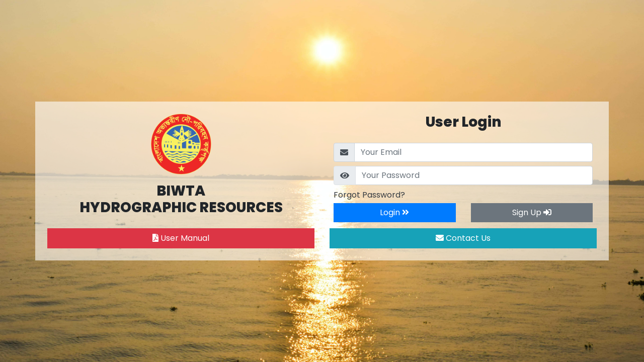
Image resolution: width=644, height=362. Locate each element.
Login (394, 212)
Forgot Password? (369, 195)
